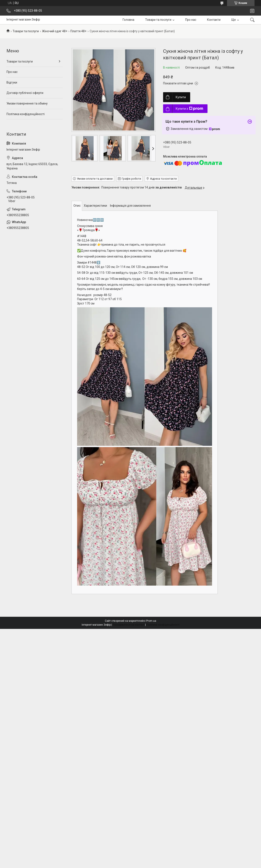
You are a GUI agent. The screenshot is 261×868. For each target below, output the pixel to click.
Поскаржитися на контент (129, 625)
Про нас (191, 20)
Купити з (189, 109)
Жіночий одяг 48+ (55, 31)
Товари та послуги (158, 20)
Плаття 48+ (78, 31)
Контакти (214, 20)
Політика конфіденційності (26, 114)
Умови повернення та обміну (27, 103)
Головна (128, 20)
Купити (181, 97)
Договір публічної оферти (25, 93)
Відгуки (12, 82)
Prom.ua (151, 621)
